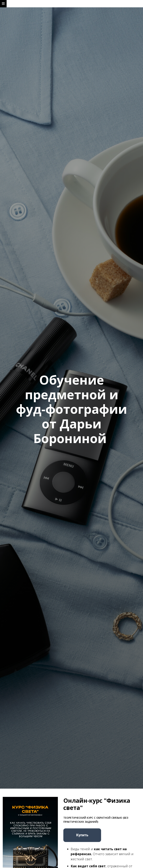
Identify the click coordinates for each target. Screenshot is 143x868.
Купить (82, 835)
